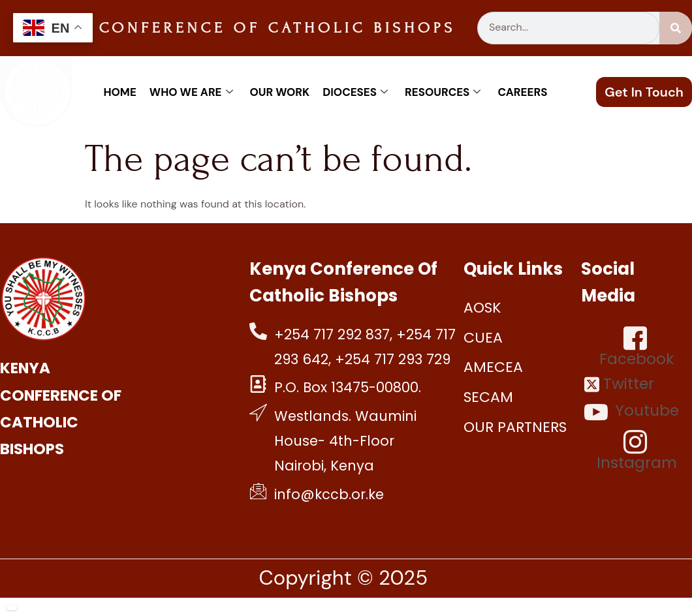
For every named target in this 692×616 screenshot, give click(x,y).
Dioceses (355, 92)
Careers (522, 92)
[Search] (676, 28)
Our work (280, 92)
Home (119, 92)
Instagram (637, 451)
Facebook (637, 347)
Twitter (619, 384)
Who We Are (191, 92)
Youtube (632, 412)
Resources (443, 92)
